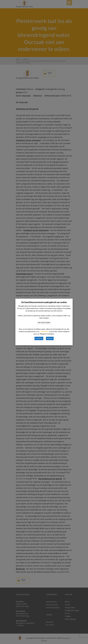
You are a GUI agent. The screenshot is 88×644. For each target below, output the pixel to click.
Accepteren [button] (39, 338)
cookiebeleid (44, 331)
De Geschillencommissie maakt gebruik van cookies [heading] (44, 302)
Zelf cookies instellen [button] (44, 323)
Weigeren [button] (50, 338)
